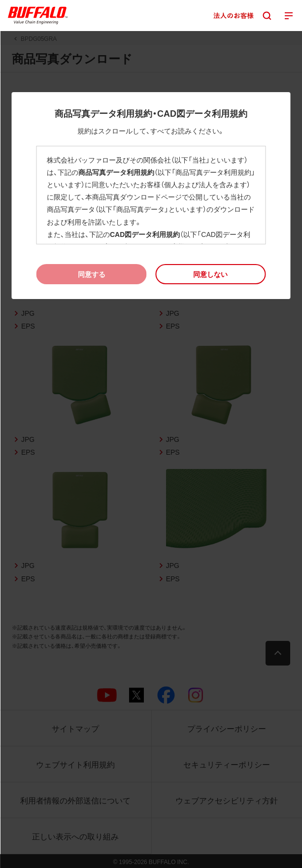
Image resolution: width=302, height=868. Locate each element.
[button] (211, 274)
